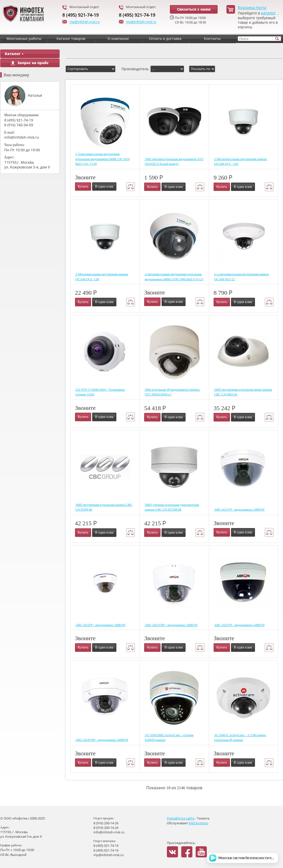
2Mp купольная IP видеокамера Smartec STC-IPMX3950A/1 (172, 392)
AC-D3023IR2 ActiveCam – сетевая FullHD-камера (169, 738)
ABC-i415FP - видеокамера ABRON (100, 625)
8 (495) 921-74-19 (81, 15)
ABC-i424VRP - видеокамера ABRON (102, 740)
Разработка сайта (181, 818)
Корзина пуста (252, 8)
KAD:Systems (198, 823)
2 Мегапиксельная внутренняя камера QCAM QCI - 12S (240, 162)
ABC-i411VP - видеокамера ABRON (239, 510)
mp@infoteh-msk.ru (81, 22)
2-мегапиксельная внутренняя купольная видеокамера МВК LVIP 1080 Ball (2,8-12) (174, 277)
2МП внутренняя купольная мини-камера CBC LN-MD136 (243, 392)
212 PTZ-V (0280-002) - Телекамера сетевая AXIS (100, 392)
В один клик (104, 187)
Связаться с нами (194, 9)
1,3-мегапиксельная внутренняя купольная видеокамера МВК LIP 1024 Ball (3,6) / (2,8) (102, 159)
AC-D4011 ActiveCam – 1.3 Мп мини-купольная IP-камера (240, 738)
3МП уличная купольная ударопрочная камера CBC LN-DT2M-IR (172, 507)
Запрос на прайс (30, 63)
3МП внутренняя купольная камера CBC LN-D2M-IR (104, 507)
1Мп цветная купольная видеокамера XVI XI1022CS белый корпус (174, 162)
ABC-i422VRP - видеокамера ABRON (171, 625)
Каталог (14, 54)
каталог (268, 13)
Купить (83, 187)
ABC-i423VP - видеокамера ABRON (239, 625)
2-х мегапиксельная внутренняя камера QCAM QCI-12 (241, 277)
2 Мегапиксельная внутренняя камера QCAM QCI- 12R (102, 277)
